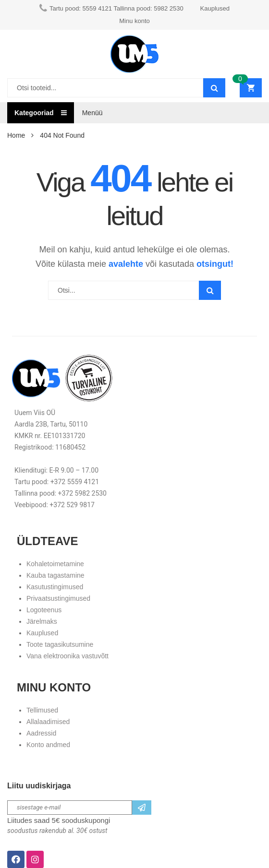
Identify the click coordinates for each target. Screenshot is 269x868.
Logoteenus (44, 610)
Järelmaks (42, 621)
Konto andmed (48, 745)
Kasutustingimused (55, 587)
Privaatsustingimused (58, 598)
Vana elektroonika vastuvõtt (67, 656)
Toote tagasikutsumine (60, 644)
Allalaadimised (48, 722)
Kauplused (42, 633)
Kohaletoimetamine (55, 564)
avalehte (126, 264)
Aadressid (41, 733)
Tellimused (42, 710)
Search (210, 290)
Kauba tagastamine (55, 575)
